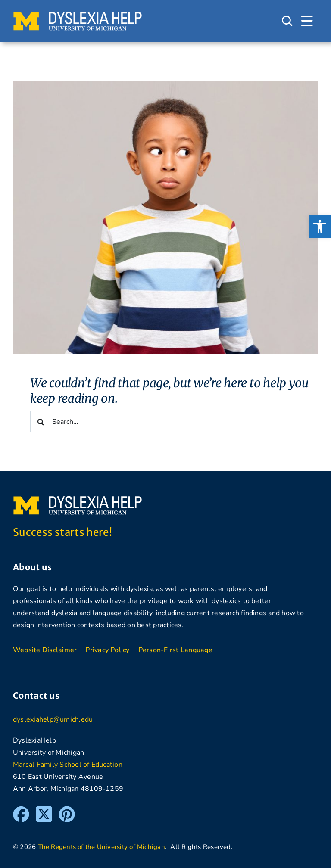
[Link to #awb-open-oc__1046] (287, 21)
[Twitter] (44, 810)
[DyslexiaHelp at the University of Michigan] (78, 15)
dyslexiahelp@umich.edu (53, 719)
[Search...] (174, 422)
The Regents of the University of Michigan (101, 847)
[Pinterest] (67, 810)
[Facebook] (21, 810)
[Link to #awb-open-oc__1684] (307, 21)
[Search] (41, 422)
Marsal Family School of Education (68, 765)
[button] (320, 227)
